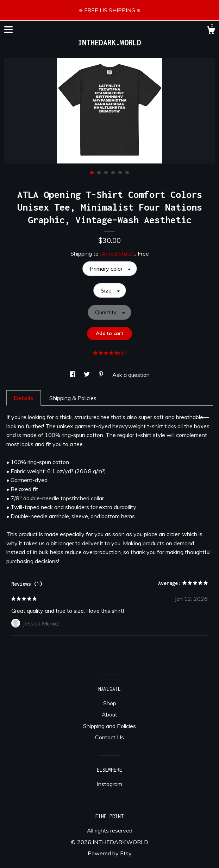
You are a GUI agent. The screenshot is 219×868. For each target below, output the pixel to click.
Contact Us (109, 737)
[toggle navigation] (8, 30)
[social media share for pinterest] (102, 375)
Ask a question (131, 375)
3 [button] (106, 173)
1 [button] (92, 173)
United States (118, 253)
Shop (110, 703)
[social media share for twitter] (87, 375)
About (109, 714)
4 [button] (113, 173)
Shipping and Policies (109, 726)
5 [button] (120, 173)
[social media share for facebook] (73, 375)
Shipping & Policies (73, 398)
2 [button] (99, 173)
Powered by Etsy (110, 853)
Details (24, 398)
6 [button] (127, 173)
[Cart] (211, 31)
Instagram (109, 784)
